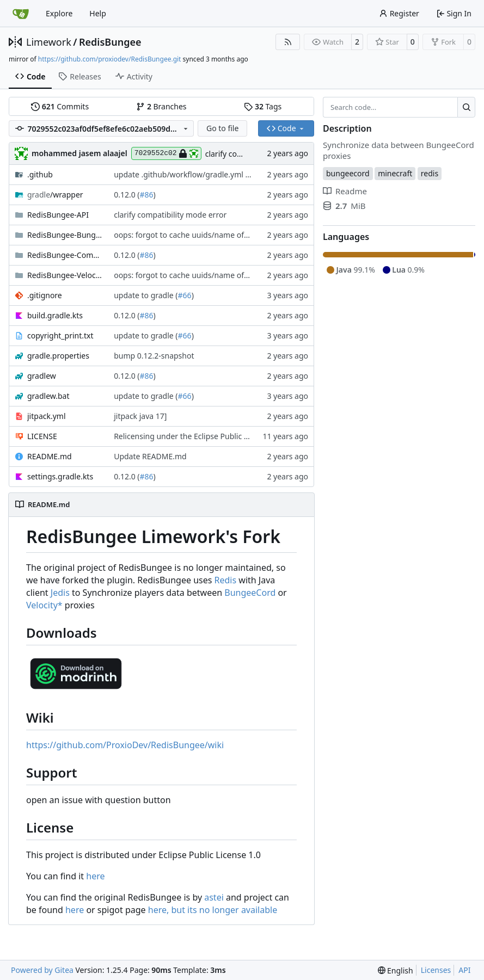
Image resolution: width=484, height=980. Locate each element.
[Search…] (466, 107)
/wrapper (55, 195)
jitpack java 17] (140, 416)
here (95, 876)
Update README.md (150, 456)
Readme (345, 191)
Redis (226, 580)
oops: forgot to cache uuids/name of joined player (203, 235)
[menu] (396, 970)
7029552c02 (166, 153)
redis (430, 173)
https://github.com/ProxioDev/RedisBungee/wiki (125, 745)
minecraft (395, 173)
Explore (59, 13)
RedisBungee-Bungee (65, 235)
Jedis (60, 593)
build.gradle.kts (55, 315)
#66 (185, 295)
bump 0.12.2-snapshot (154, 356)
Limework (49, 42)
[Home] (21, 14)
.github (40, 174)
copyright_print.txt (60, 335)
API (464, 970)
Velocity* (44, 605)
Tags (263, 106)
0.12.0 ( (127, 195)
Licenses (436, 970)
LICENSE (42, 436)
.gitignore (45, 295)
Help (98, 13)
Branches (161, 106)
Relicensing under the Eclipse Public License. (193, 436)
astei (214, 897)
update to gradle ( (146, 295)
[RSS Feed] (288, 42)
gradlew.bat (48, 396)
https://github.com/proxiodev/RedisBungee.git (110, 59)
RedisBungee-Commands (65, 255)
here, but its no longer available (213, 910)
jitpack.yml (47, 416)
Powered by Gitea (42, 970)
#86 (147, 195)
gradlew (42, 376)
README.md (50, 456)
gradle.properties (58, 356)
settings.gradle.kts (60, 476)
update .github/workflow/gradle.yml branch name (203, 174)
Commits (60, 106)
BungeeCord (250, 593)
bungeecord (348, 173)
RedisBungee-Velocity (65, 275)
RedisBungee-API (58, 215)
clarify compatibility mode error (170, 215)
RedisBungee (110, 42)
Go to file (222, 128)
